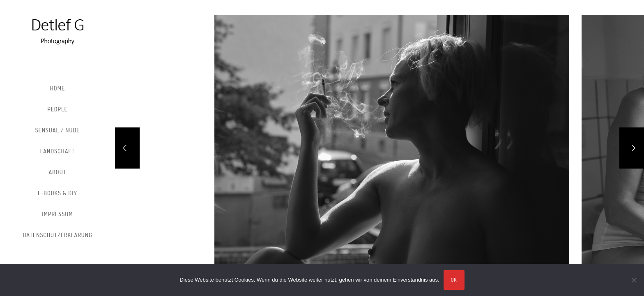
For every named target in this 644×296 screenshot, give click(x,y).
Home (58, 88)
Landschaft (57, 151)
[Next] (632, 148)
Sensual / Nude (57, 130)
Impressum (57, 214)
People (57, 109)
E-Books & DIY (57, 193)
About (58, 172)
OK (454, 280)
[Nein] (634, 280)
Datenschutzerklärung (57, 235)
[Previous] (127, 148)
